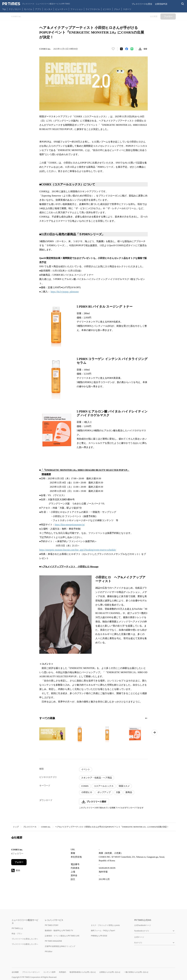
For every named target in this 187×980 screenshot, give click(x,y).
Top (4, 9)
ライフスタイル (93, 9)
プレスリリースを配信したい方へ (25, 944)
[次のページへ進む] (154, 732)
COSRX (85, 786)
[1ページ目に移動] (146, 718)
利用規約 (63, 972)
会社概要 (15, 972)
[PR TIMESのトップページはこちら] (36, 4)
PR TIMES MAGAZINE (53, 941)
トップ (16, 827)
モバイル (28, 9)
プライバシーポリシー (31, 972)
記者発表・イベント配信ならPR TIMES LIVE (62, 936)
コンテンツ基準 (49, 972)
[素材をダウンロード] (140, 49)
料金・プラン (17, 934)
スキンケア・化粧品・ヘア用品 (97, 778)
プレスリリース (30, 827)
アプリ (38, 9)
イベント (86, 769)
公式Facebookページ (143, 925)
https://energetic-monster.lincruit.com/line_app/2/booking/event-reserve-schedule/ (78, 550)
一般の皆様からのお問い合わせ (136, 972)
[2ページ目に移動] (147, 718)
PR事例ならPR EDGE (99, 936)
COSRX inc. (46, 827)
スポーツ (127, 9)
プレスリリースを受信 (142, 4)
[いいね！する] (113, 49)
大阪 (118, 792)
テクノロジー (15, 9)
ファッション (77, 9)
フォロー (19, 862)
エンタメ (48, 9)
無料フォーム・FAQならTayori (103, 930)
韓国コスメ (124, 786)
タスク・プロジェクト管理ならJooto (105, 925)
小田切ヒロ (87, 792)
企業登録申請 (161, 4)
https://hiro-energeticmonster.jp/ (70, 525)
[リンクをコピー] (145, 49)
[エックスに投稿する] (121, 49)
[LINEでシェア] (132, 49)
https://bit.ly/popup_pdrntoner (65, 292)
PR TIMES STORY (52, 925)
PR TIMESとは (17, 928)
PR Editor (49, 951)
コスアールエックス (104, 786)
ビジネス (107, 9)
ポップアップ (104, 792)
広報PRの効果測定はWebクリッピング (60, 946)
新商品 (129, 792)
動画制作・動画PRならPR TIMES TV (59, 930)
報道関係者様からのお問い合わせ (83, 972)
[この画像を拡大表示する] (52, 734)
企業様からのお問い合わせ (110, 972)
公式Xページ (139, 937)
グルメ (117, 9)
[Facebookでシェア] (127, 49)
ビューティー (61, 9)
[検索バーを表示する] (183, 4)
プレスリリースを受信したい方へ (25, 939)
